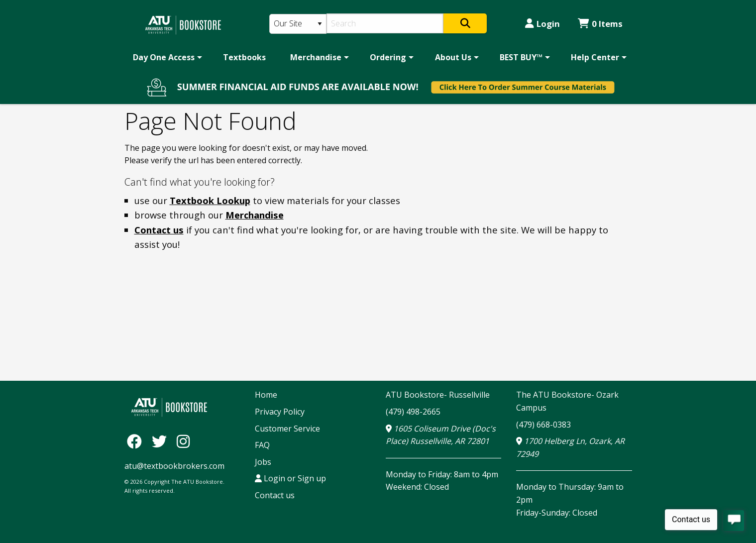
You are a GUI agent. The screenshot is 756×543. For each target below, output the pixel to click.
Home (266, 395)
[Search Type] (298, 24)
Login (542, 24)
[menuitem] (166, 57)
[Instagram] (183, 441)
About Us (453, 57)
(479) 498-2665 (413, 412)
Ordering (388, 57)
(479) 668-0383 (543, 425)
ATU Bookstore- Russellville (438, 395)
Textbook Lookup (210, 200)
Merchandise (316, 57)
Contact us (159, 230)
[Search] (385, 23)
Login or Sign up (290, 478)
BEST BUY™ (521, 57)
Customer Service (287, 429)
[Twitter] (162, 441)
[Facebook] (137, 441)
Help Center (595, 57)
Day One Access (164, 57)
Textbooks (244, 57)
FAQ (262, 445)
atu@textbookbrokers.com (174, 466)
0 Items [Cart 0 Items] (600, 24)
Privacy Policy (280, 412)
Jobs (263, 462)
